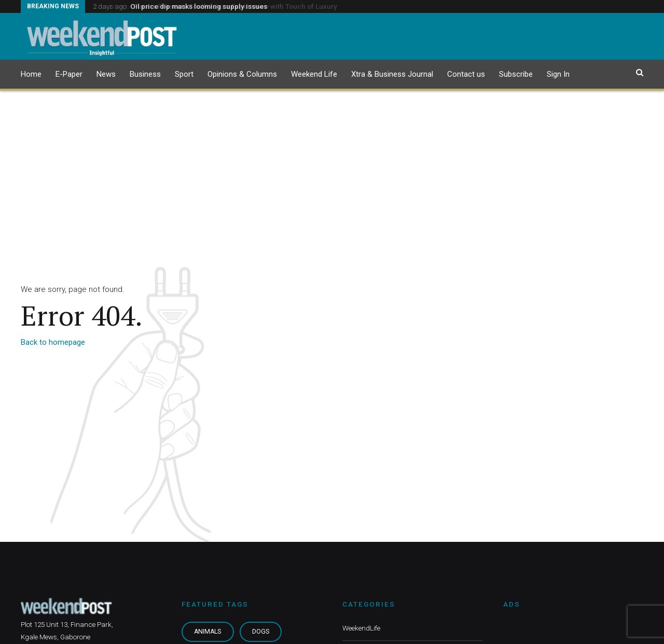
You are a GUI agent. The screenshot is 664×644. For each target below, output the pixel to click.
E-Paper (69, 74)
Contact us (466, 74)
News (106, 74)
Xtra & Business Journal (392, 74)
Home (31, 74)
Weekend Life (314, 74)
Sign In (558, 74)
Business (145, 74)
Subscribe (516, 74)
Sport (184, 74)
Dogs (261, 632)
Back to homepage (53, 342)
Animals (208, 632)
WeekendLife (361, 628)
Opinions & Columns (242, 74)
